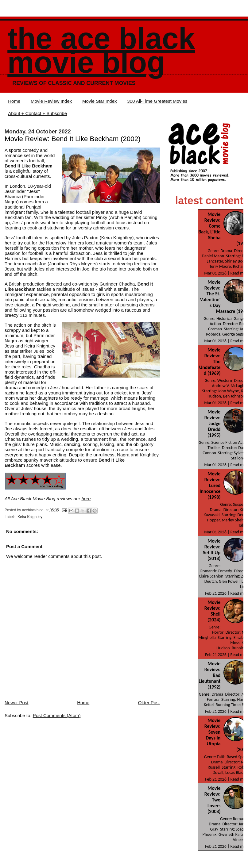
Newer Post (17, 703)
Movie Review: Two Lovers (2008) (213, 800)
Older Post (149, 703)
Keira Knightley (30, 517)
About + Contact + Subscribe (37, 113)
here (86, 499)
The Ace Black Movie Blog (101, 50)
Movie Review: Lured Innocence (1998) (210, 485)
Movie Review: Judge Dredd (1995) (213, 423)
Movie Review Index (51, 101)
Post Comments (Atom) (57, 715)
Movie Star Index (100, 101)
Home (14, 101)
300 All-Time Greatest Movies (157, 101)
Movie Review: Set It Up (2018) (212, 550)
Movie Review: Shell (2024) (213, 611)
